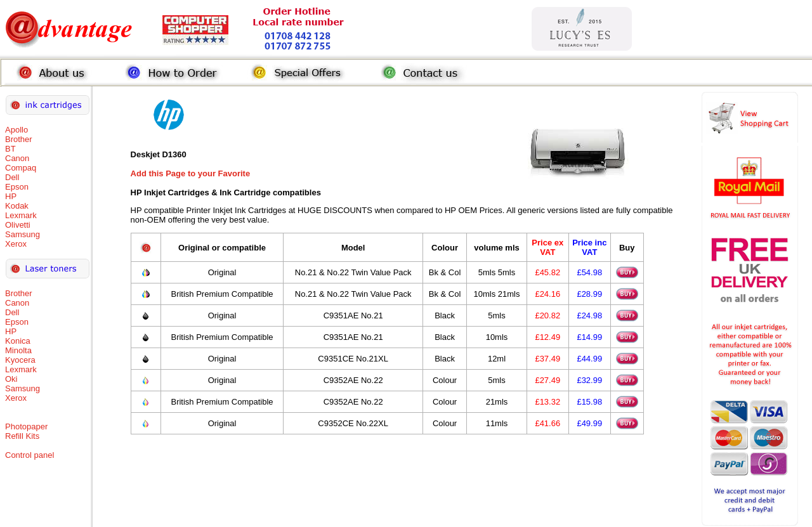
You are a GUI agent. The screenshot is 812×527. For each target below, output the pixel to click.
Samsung (23, 234)
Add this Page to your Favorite (191, 173)
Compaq (21, 168)
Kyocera (20, 360)
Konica (18, 341)
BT (10, 149)
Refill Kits (22, 436)
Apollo (16, 130)
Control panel (29, 455)
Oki (11, 379)
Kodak (17, 206)
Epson (17, 187)
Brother (19, 139)
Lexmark (21, 215)
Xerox (16, 244)
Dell (12, 177)
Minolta (18, 350)
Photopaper (26, 426)
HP (11, 196)
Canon (17, 158)
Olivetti (18, 225)
